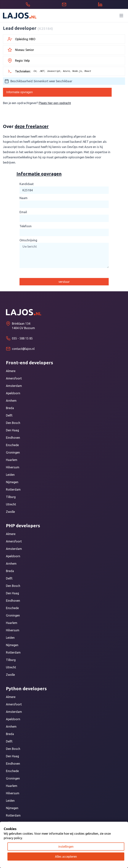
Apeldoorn (13, 393)
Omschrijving (28, 240)
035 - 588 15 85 (22, 338)
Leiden (10, 475)
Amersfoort (14, 378)
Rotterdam (13, 489)
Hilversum (13, 467)
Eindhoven (13, 438)
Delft (9, 415)
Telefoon (26, 226)
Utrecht (11, 504)
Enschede (12, 445)
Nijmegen (12, 482)
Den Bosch (13, 423)
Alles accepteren (66, 857)
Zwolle (10, 512)
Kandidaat (27, 184)
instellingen (66, 847)
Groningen (13, 452)
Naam (24, 198)
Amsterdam (14, 386)
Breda (10, 408)
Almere (11, 371)
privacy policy (13, 838)
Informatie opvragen (20, 92)
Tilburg (11, 497)
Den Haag (12, 430)
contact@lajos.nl (23, 349)
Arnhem (11, 401)
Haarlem (12, 460)
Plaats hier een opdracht (55, 103)
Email (23, 212)
